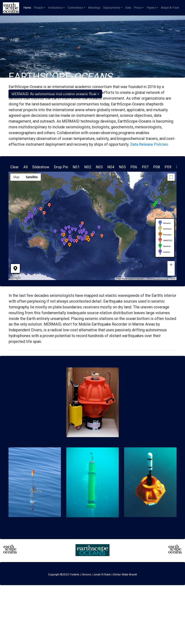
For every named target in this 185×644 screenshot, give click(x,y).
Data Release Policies (149, 144)
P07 (145, 167)
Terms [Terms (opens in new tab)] (173, 279)
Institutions (55, 8)
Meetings (94, 8)
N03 (99, 167)
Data (128, 8)
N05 (122, 167)
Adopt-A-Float (170, 8)
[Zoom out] (171, 272)
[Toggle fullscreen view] (171, 177)
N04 (111, 167)
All (25, 167)
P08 (157, 167)
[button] (86, 234)
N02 (88, 167)
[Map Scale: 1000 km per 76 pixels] (157, 279)
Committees (75, 8)
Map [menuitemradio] (16, 177)
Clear (15, 167)
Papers (151, 8)
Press (138, 8)
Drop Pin (61, 167)
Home (28, 7)
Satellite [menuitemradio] (32, 177)
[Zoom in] (171, 265)
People (39, 8)
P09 (168, 167)
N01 (76, 167)
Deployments (112, 8)
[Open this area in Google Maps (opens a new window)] (15, 278)
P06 (134, 167)
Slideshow (41, 167)
